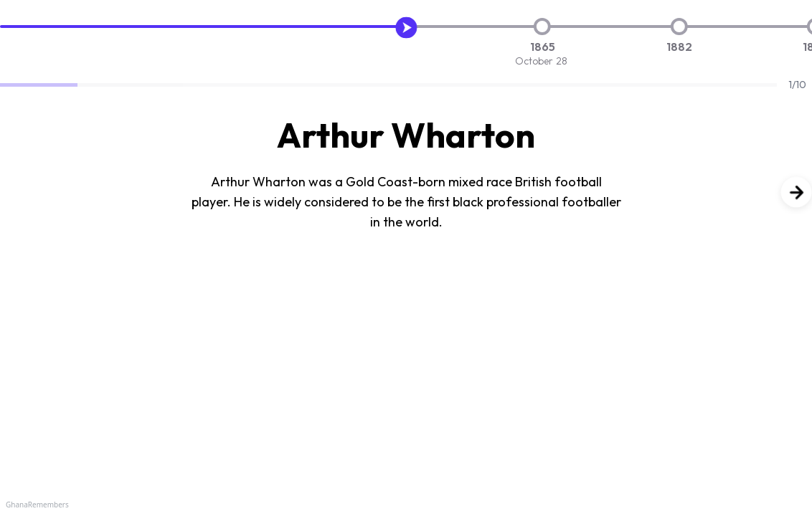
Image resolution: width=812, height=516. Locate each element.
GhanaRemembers (37, 505)
